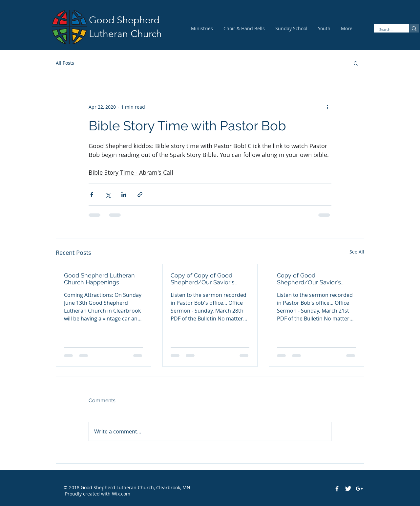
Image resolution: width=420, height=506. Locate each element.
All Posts (65, 63)
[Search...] (387, 29)
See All (357, 252)
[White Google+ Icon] (359, 489)
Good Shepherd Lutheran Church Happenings (99, 279)
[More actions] (327, 107)
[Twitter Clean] (348, 489)
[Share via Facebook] (92, 195)
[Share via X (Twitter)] (108, 195)
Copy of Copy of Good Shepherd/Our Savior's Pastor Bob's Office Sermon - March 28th (208, 279)
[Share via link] (140, 195)
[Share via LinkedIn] (124, 195)
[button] (356, 63)
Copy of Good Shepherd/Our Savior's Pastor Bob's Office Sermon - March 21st (315, 279)
